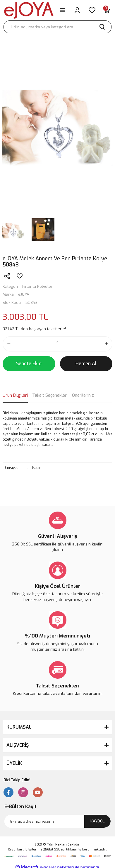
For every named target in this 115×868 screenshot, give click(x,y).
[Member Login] (77, 10)
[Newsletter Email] (57, 821)
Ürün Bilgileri (15, 395)
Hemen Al (86, 364)
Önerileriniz (83, 395)
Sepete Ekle (29, 364)
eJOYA (24, 294)
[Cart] (107, 10)
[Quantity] (57, 344)
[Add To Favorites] (20, 276)
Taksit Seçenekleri (50, 395)
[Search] (57, 27)
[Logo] (29, 10)
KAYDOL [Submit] (98, 821)
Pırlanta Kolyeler (37, 286)
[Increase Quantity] (106, 344)
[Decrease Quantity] (9, 344)
